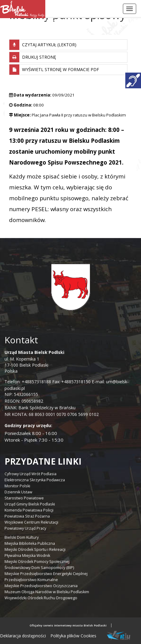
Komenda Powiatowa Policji (29, 510)
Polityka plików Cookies (73, 636)
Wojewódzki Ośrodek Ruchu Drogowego (41, 598)
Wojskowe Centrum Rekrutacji (31, 522)
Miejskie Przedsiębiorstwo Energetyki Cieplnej (46, 574)
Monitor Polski (17, 486)
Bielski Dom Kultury (22, 537)
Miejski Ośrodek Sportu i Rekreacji (35, 549)
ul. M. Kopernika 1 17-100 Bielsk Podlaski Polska (34, 362)
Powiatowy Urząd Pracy (25, 528)
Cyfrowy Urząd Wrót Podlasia (30, 474)
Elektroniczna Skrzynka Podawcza (35, 480)
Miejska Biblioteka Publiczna (30, 543)
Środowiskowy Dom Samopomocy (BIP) (39, 568)
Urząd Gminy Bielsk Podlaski (30, 504)
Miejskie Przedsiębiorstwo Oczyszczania (41, 586)
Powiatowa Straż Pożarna (27, 516)
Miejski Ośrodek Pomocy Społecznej (37, 562)
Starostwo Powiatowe (24, 498)
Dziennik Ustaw (18, 492)
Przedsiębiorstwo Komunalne (31, 580)
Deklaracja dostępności (23, 636)
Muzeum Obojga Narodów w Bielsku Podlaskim (47, 592)
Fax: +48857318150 (71, 382)
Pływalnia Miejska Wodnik (27, 556)
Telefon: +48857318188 (28, 382)
